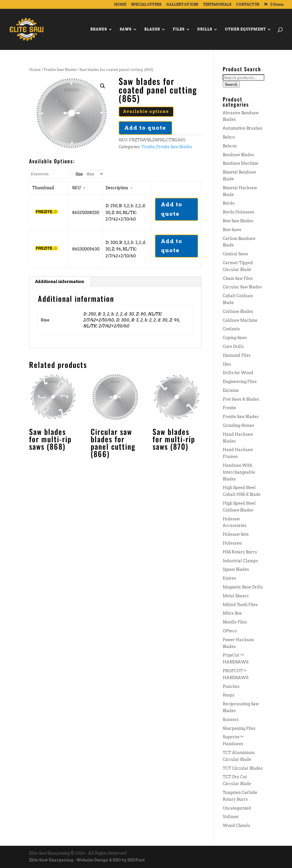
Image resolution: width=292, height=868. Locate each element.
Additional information (60, 282)
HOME (120, 5)
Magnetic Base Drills (243, 587)
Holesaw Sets (236, 534)
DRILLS (205, 29)
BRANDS (99, 29)
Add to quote (145, 128)
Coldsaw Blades (238, 311)
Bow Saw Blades (238, 221)
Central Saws (235, 254)
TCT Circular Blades (243, 768)
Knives (229, 578)
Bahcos (230, 146)
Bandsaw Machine (241, 163)
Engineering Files (240, 382)
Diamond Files (237, 355)
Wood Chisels (236, 826)
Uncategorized (237, 808)
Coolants (231, 329)
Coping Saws (235, 338)
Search (231, 84)
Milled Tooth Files (240, 605)
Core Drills (233, 347)
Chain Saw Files (238, 278)
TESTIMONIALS (217, 5)
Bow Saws (232, 230)
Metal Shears (236, 596)
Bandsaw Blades (238, 155)
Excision (231, 390)
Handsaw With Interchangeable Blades (239, 472)
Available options (146, 111)
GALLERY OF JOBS (182, 5)
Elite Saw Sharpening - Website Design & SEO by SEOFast (87, 860)
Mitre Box (232, 613)
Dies (227, 364)
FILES (179, 29)
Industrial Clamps (240, 561)
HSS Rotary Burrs (240, 552)
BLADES (152, 29)
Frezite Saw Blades (60, 70)
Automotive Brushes (243, 128)
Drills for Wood (238, 373)
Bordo (229, 203)
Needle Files (235, 622)
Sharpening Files (239, 728)
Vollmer (231, 817)
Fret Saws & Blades (241, 399)
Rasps (229, 695)
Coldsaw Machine (240, 320)
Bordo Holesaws (239, 212)
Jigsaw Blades (236, 569)
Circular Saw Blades (242, 287)
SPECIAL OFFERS (146, 5)
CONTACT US (248, 5)
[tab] (60, 282)
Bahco (229, 137)
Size (79, 174)
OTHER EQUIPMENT (245, 29)
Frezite (148, 147)
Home (35, 70)
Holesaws (232, 543)
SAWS (126, 29)
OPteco (230, 631)
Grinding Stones (238, 425)
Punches (231, 686)
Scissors (231, 720)
